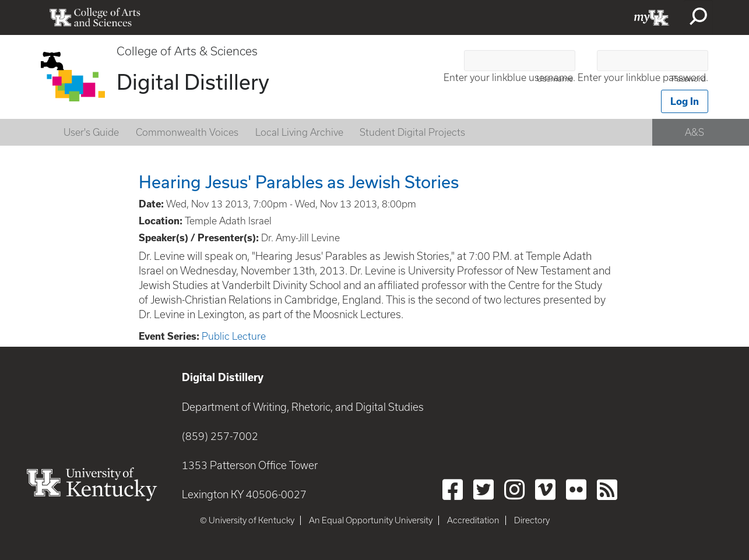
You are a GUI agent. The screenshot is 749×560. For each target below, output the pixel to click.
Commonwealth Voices (187, 132)
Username (555, 79)
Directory (532, 520)
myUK (652, 17)
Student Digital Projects (412, 132)
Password (689, 79)
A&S (695, 132)
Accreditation (473, 520)
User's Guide (91, 132)
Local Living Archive (299, 132)
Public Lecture (234, 336)
